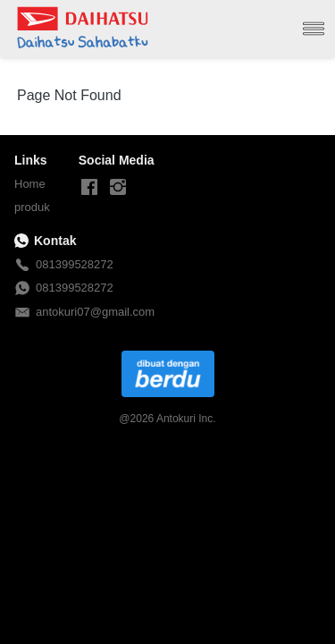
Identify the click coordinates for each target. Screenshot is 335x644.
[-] (89, 188)
